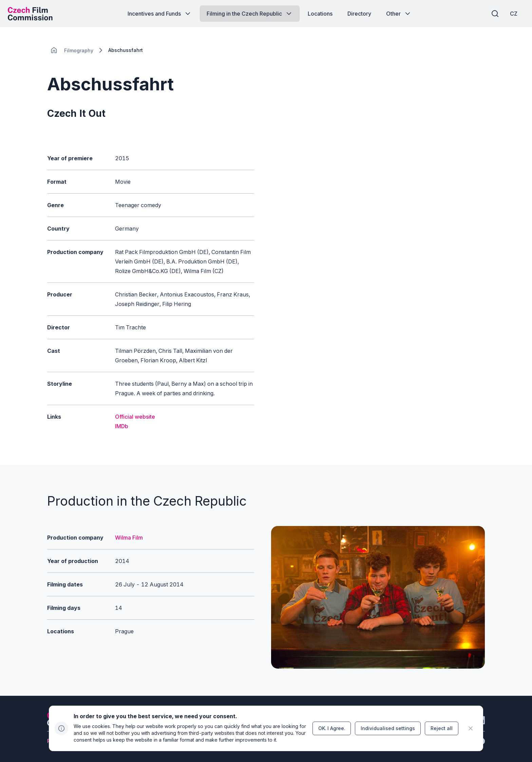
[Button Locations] (320, 14)
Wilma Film (129, 538)
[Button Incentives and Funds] (160, 14)
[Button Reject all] (442, 728)
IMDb (122, 426)
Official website (135, 417)
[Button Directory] (359, 14)
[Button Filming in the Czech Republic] (250, 14)
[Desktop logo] (33, 14)
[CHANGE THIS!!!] (54, 50)
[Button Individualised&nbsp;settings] (388, 728)
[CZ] (511, 14)
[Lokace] (79, 50)
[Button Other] (399, 14)
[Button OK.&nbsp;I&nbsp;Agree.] (332, 728)
